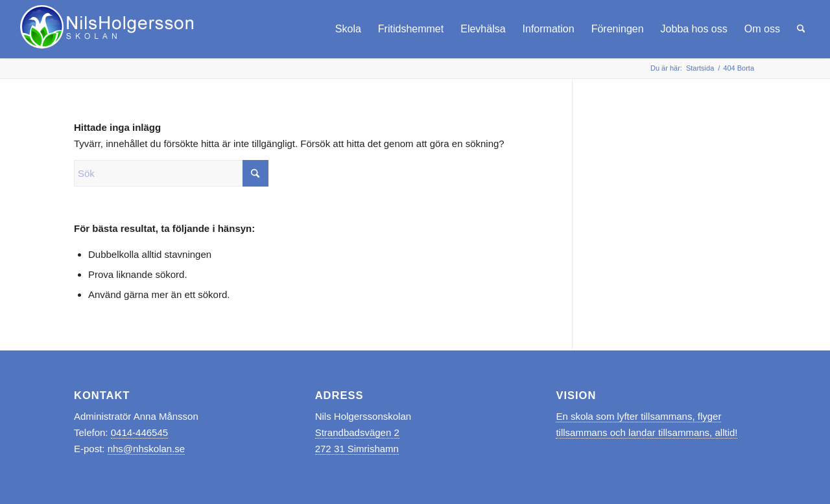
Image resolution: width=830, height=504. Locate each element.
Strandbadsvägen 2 (357, 432)
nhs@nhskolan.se (146, 449)
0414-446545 (139, 432)
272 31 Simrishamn (357, 449)
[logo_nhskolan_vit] (108, 29)
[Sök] (801, 29)
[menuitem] (348, 29)
